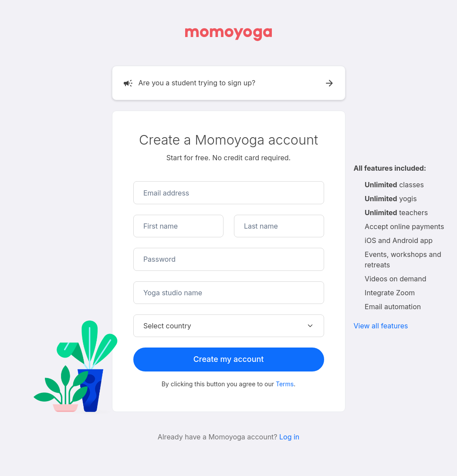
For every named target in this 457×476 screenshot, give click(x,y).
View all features (381, 326)
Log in (289, 437)
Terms (285, 384)
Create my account (229, 359)
